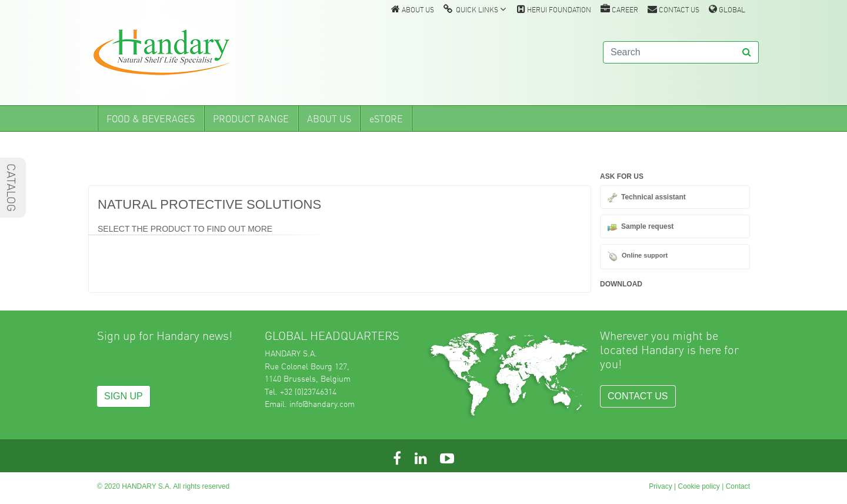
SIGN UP (124, 396)
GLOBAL (727, 9)
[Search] (669, 52)
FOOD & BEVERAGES (151, 119)
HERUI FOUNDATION (554, 9)
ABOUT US (413, 9)
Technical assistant (653, 197)
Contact (738, 486)
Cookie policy (698, 486)
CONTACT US (673, 9)
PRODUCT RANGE (251, 119)
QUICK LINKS (475, 9)
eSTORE (386, 119)
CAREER (619, 9)
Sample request (647, 226)
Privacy (660, 486)
